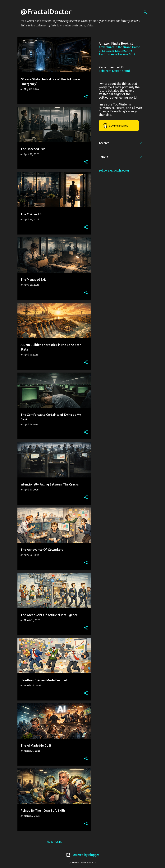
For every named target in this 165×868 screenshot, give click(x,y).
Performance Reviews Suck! (118, 54)
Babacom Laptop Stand (114, 71)
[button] (86, 97)
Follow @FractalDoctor (114, 171)
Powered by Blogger (83, 855)
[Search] (145, 12)
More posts (54, 842)
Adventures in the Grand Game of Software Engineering (119, 49)
